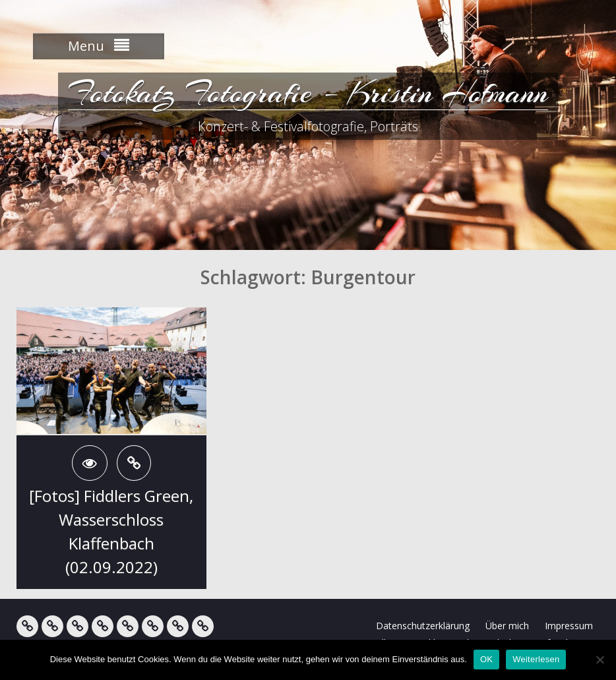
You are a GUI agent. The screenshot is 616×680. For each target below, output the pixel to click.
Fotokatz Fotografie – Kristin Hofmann (308, 92)
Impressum (569, 626)
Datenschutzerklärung (423, 626)
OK (486, 659)
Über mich (507, 626)
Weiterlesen (536, 659)
